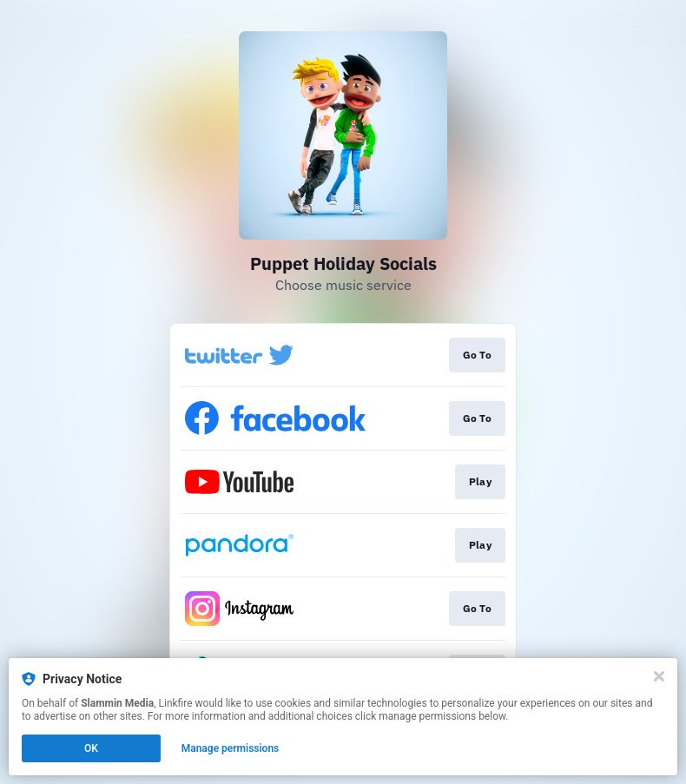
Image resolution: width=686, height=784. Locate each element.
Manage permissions (231, 748)
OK (91, 748)
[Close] (659, 676)
